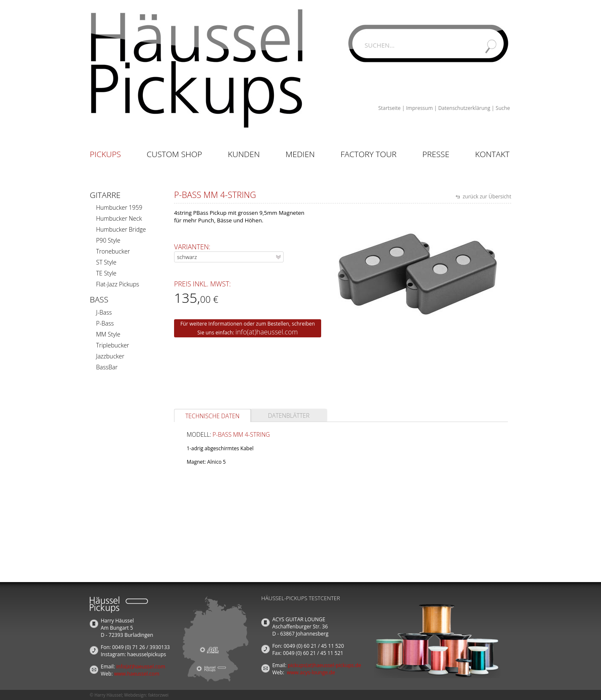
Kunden (244, 154)
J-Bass (104, 312)
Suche (503, 108)
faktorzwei (158, 695)
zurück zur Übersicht (486, 196)
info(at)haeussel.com (267, 332)
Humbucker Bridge (121, 229)
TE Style (106, 273)
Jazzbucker (110, 356)
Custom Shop (174, 154)
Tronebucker (113, 251)
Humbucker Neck (119, 218)
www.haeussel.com (137, 674)
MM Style (108, 334)
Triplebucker (113, 345)
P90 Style (108, 240)
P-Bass (105, 323)
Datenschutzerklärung (464, 108)
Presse (436, 154)
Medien (300, 154)
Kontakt (492, 154)
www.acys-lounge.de (311, 672)
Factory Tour (369, 154)
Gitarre (105, 195)
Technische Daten (213, 416)
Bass (99, 299)
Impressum (419, 108)
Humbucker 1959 (119, 207)
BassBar (107, 367)
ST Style (106, 262)
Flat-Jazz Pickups (118, 284)
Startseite (389, 108)
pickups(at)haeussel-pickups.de (325, 665)
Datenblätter (289, 415)
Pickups (105, 154)
